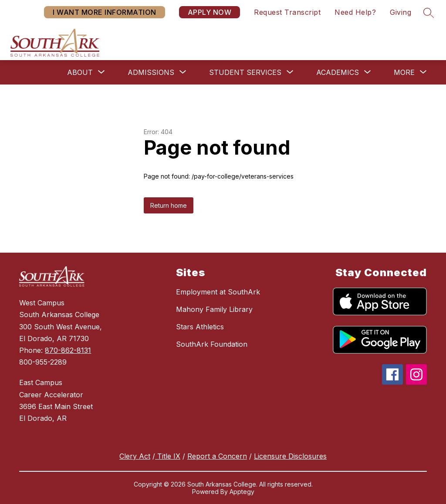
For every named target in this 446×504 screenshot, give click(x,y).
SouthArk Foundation (212, 344)
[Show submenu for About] (80, 72)
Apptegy (242, 492)
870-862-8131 (68, 350)
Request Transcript (287, 12)
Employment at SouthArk (218, 292)
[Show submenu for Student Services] (245, 72)
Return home (169, 205)
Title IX (168, 456)
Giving (400, 12)
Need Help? (355, 12)
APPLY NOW (210, 12)
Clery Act (135, 456)
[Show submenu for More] (404, 72)
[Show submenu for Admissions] (151, 72)
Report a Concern (217, 456)
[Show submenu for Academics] (338, 72)
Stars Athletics (200, 327)
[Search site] (429, 13)
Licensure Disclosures (290, 456)
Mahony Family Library (214, 309)
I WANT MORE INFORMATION (105, 12)
